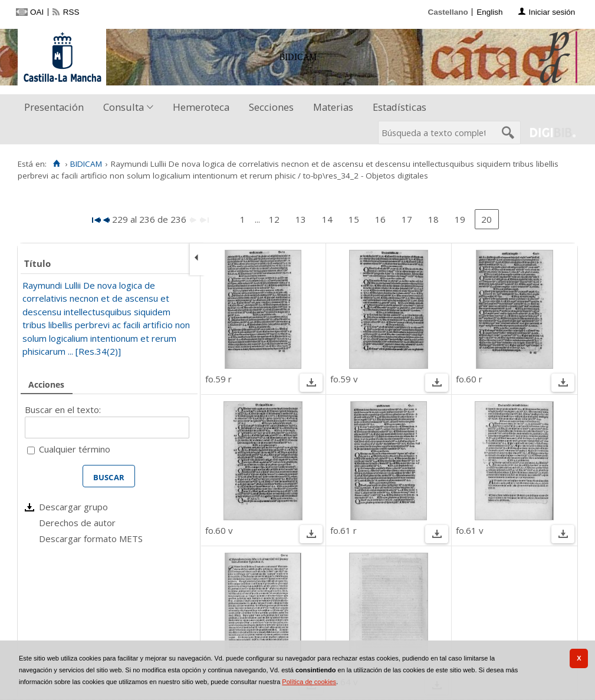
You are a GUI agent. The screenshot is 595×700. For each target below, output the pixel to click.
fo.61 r (343, 530)
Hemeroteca (201, 107)
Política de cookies (309, 682)
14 (327, 219)
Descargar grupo (73, 507)
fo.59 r (218, 379)
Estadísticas (400, 107)
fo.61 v (470, 530)
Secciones (271, 107)
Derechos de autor (77, 523)
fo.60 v (219, 530)
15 (354, 219)
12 (274, 219)
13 (301, 219)
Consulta (124, 107)
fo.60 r (469, 379)
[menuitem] (57, 108)
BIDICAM (86, 164)
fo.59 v (344, 379)
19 (460, 219)
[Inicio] (56, 164)
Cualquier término (75, 449)
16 (380, 219)
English (489, 12)
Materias (333, 107)
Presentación (54, 107)
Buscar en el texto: (63, 410)
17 (407, 219)
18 (433, 219)
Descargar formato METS (91, 539)
